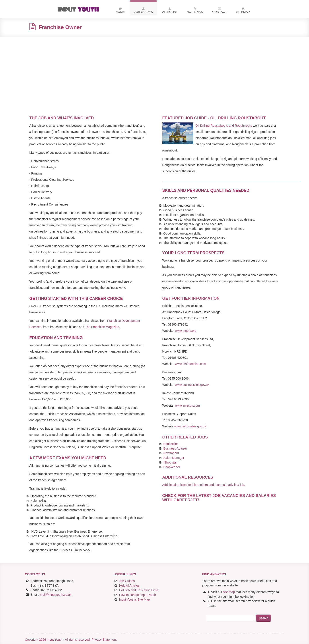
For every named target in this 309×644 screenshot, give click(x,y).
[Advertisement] (155, 73)
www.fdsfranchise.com (191, 364)
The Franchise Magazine (102, 327)
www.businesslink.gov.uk (192, 385)
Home (120, 11)
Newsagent (171, 453)
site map (229, 592)
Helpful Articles (129, 586)
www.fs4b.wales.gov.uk (190, 426)
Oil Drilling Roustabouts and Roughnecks (224, 126)
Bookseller (171, 444)
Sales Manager (174, 458)
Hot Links (195, 11)
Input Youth (80, 9)
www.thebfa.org (186, 331)
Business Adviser (175, 448)
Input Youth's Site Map (135, 599)
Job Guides (143, 11)
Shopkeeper (172, 467)
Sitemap (243, 11)
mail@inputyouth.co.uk (56, 595)
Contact (220, 11)
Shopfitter (171, 462)
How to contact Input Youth (138, 595)
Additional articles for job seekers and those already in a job (203, 485)
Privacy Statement (104, 640)
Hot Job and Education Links (139, 590)
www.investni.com (188, 405)
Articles (170, 11)
